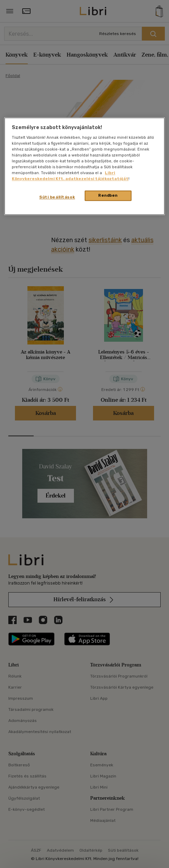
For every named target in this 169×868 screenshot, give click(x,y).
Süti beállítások (57, 197)
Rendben (108, 196)
